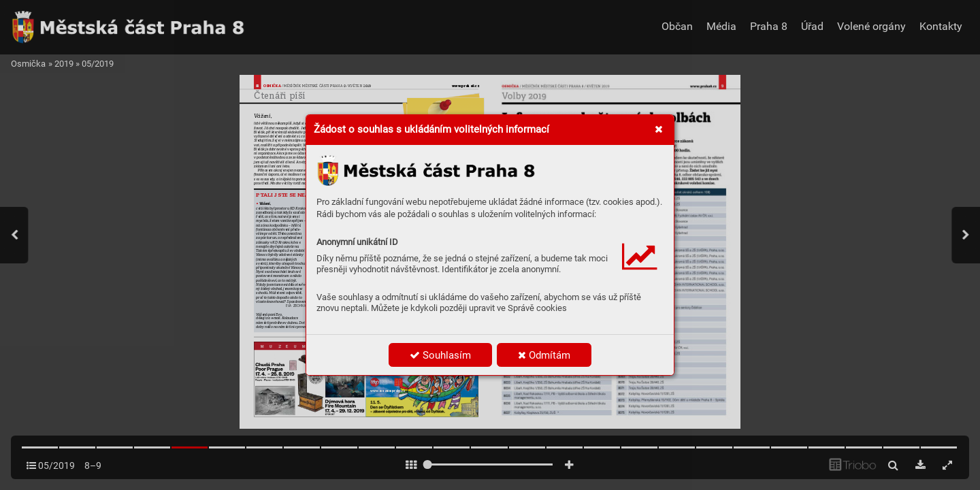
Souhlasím (440, 355)
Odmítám (544, 355)
